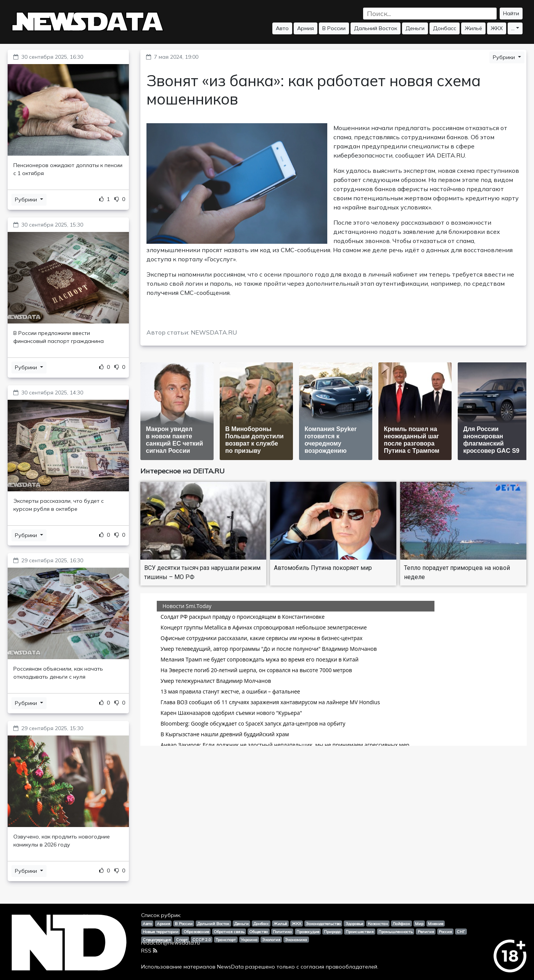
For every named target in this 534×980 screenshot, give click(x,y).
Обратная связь (229, 932)
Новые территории (161, 932)
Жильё (473, 28)
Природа (332, 932)
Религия (426, 932)
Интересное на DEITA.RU (183, 471)
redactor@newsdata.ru (170, 943)
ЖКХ (497, 28)
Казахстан (378, 924)
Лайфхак (401, 924)
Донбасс (445, 28)
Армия (306, 28)
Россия (445, 932)
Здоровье (354, 924)
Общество (258, 932)
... (513, 28)
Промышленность (396, 932)
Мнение (436, 924)
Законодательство (323, 924)
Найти (511, 13)
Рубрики (27, 200)
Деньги (415, 28)
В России (334, 28)
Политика (282, 932)
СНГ (461, 932)
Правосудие (308, 932)
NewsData (230, 967)
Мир (419, 924)
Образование (196, 932)
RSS (149, 951)
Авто (282, 28)
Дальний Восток (376, 28)
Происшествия (360, 932)
